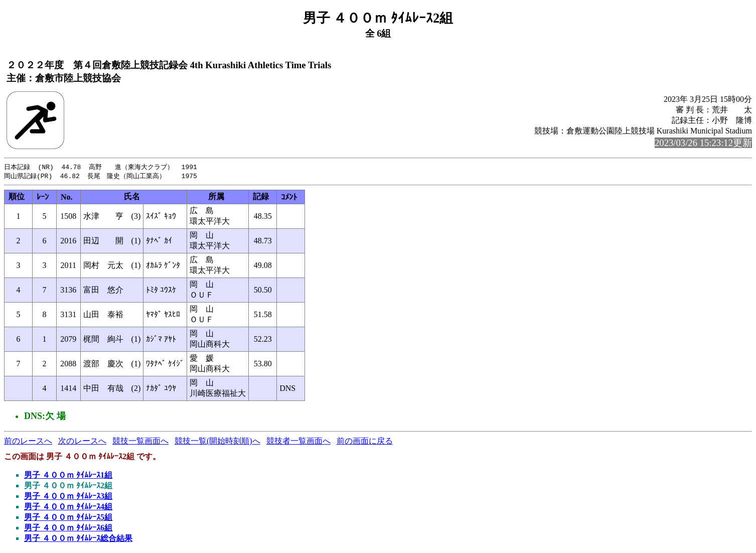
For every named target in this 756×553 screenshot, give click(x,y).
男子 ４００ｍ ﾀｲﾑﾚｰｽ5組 (68, 518)
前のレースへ (28, 442)
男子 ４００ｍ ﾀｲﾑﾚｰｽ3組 (68, 497)
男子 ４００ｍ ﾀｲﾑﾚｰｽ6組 (68, 529)
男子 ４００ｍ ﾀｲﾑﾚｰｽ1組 (68, 476)
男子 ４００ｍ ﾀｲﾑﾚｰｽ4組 (68, 508)
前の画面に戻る (365, 442)
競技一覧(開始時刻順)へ (217, 442)
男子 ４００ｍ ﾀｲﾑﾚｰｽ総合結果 (78, 539)
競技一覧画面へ (140, 442)
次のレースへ (82, 442)
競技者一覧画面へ (298, 442)
